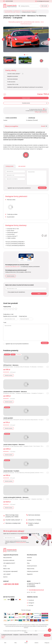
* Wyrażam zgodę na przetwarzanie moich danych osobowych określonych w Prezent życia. (17, 542)
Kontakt (29, 560)
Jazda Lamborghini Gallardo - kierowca (16, 497)
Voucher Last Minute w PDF (12, 267)
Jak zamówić (22, 166)
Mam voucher (44, 6)
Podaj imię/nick (23, 316)
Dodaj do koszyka (26, 98)
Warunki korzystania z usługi (43, 631)
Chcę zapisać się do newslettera (16, 292)
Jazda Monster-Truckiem (11, 471)
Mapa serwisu (31, 569)
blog (28, 563)
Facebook (31, 600)
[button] (49, 39)
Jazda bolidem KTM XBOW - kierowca (15, 392)
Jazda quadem (8, 418)
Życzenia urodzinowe (9, 560)
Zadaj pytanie (9, 166)
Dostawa (29, 558)
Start (5, 643)
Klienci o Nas (7, 569)
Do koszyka (47, 635)
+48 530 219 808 (9, 1)
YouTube (31, 605)
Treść (5, 323)
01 (25, 55)
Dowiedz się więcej (11, 276)
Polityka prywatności (33, 571)
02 (26, 55)
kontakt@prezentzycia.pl (43, 1)
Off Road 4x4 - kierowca (11, 365)
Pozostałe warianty (26, 103)
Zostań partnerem (32, 566)
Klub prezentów (7, 558)
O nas (5, 566)
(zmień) (3, 636)
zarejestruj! (44, 112)
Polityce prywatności (21, 542)
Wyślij (39, 294)
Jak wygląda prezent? (9, 563)
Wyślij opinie (45, 343)
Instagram (31, 603)
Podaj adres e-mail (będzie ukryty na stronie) (10, 315)
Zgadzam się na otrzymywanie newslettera (19, 188)
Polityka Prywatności (31, 631)
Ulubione (36, 643)
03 (28, 55)
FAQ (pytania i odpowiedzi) (10, 571)
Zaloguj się (37, 112)
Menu (16, 643)
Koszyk (26, 642)
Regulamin (30, 574)
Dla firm (5, 577)
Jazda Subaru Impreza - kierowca (14, 445)
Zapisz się (24, 538)
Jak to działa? (7, 574)
